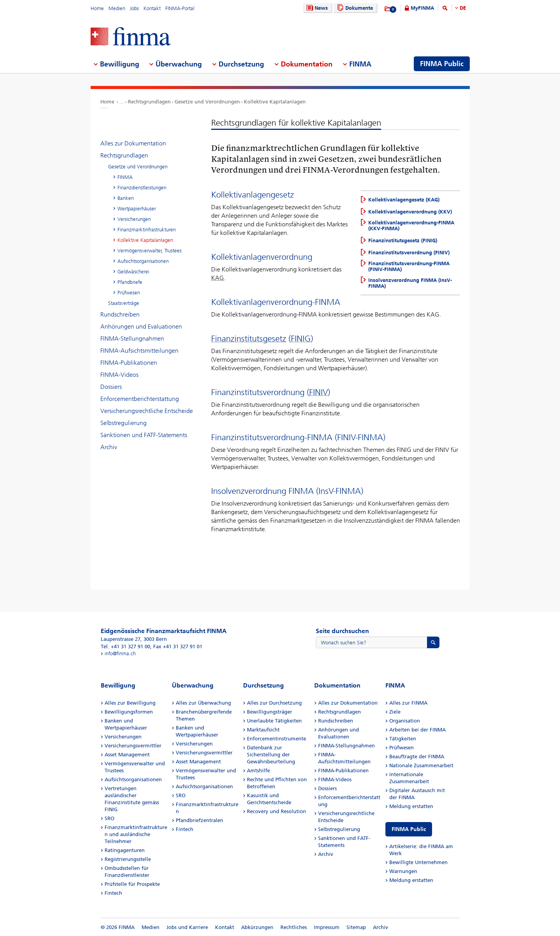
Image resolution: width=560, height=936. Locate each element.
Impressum (327, 927)
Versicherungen (134, 219)
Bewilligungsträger (269, 712)
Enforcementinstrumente (276, 739)
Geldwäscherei (133, 272)
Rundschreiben (120, 314)
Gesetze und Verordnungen (207, 102)
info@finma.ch (120, 653)
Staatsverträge (124, 303)
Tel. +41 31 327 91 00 (125, 646)
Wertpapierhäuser (137, 209)
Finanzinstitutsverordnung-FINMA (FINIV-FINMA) (409, 266)
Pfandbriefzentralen (199, 820)
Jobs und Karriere (187, 927)
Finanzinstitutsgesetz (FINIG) (403, 241)
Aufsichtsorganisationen (143, 261)
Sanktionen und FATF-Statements (144, 435)
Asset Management (127, 755)
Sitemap (356, 927)
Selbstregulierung (123, 423)
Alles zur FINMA (408, 703)
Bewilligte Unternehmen (418, 862)
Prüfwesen (129, 293)
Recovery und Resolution (276, 811)
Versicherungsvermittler (133, 746)
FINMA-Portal (180, 8)
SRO (109, 818)
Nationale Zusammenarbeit (421, 765)
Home (97, 8)
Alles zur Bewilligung (130, 703)
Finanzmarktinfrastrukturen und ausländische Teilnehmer (136, 834)
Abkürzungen (257, 927)
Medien (117, 8)
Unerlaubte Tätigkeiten (274, 721)
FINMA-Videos (119, 375)
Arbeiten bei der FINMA (417, 730)
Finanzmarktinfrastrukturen (147, 230)
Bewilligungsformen (129, 712)
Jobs (134, 8)
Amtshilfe (258, 771)
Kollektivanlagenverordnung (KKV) (410, 212)
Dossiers (111, 387)
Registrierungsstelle (128, 859)
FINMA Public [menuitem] (442, 64)
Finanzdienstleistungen (142, 188)
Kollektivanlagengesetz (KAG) (404, 200)
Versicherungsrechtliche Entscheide (147, 411)
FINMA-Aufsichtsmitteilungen (139, 351)
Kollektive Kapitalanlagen (275, 102)
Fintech (113, 893)
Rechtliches (294, 927)
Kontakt (152, 8)
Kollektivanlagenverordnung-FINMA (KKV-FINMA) (411, 226)
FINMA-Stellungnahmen (132, 339)
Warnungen (403, 871)
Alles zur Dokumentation (133, 143)
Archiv (109, 447)
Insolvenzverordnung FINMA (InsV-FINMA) (410, 283)
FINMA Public (409, 829)
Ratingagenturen (125, 850)
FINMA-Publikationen (129, 363)
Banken (126, 198)
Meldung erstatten (411, 806)
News (316, 8)
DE (463, 8)
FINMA (125, 177)
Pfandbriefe (130, 282)
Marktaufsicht (263, 730)
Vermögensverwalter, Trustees (150, 251)
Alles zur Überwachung (203, 703)
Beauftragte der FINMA (417, 757)
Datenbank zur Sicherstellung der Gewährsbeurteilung (271, 755)
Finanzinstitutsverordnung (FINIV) (409, 253)
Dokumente (354, 8)
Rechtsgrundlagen (149, 102)
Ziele (395, 712)
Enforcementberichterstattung (140, 399)
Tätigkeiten (403, 739)
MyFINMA (422, 8)
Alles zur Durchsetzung (274, 703)
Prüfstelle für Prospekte (132, 884)
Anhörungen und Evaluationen (141, 326)
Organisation (405, 721)
